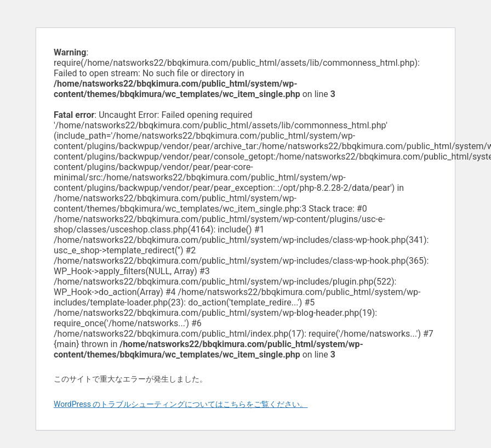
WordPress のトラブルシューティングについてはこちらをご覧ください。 (181, 404)
